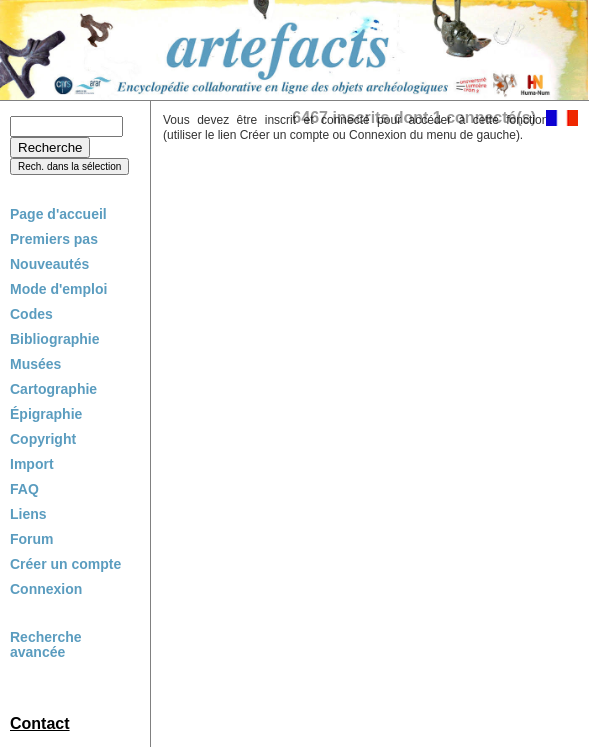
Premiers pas (54, 239)
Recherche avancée (46, 645)
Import (32, 464)
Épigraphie (46, 414)
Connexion (46, 589)
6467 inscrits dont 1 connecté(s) (414, 117)
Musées (35, 364)
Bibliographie (54, 339)
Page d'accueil (58, 214)
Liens (28, 514)
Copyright (43, 439)
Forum (32, 539)
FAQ (24, 489)
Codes (31, 314)
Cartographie (53, 389)
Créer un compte (65, 564)
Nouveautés (49, 264)
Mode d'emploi (58, 289)
